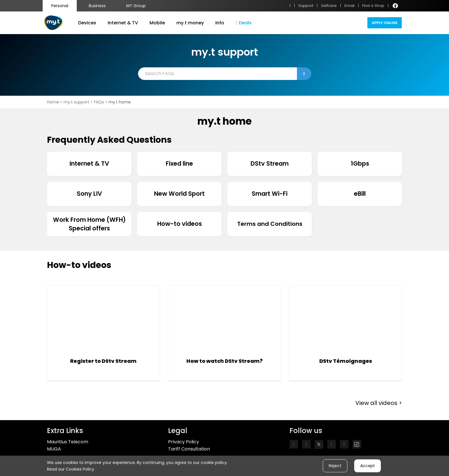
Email (349, 6)
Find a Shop (373, 6)
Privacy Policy (184, 442)
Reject (335, 466)
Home (54, 102)
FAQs (100, 102)
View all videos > (379, 403)
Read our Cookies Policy (71, 469)
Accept (368, 466)
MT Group (136, 6)
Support (306, 6)
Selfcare (329, 6)
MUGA (54, 449)
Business (97, 6)
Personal (60, 6)
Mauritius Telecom (68, 442)
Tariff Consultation (189, 449)
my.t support (77, 102)
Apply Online (385, 23)
